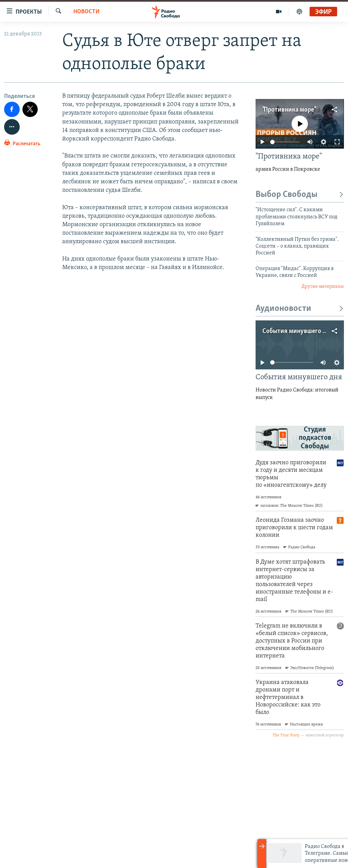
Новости (86, 12)
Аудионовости (300, 309)
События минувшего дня (298, 331)
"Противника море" (289, 110)
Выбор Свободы (300, 195)
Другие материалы (323, 287)
